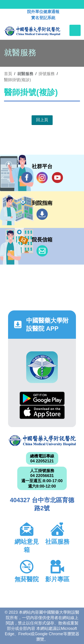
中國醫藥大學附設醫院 (42, 441)
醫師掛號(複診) (17, 80)
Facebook (27, 177)
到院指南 (42, 214)
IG (42, 178)
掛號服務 (47, 74)
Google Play (42, 398)
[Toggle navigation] (75, 30)
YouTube (57, 177)
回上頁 (42, 120)
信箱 (42, 251)
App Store (42, 412)
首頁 (8, 74)
